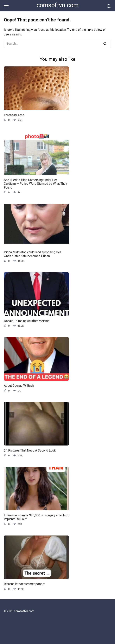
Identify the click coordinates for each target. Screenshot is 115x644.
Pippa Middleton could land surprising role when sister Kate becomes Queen (33, 254)
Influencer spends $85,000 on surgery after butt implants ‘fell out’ (36, 517)
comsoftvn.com (58, 5)
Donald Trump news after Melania (27, 321)
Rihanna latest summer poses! (25, 584)
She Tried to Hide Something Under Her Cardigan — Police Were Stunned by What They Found (35, 184)
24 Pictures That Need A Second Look (30, 450)
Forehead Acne (14, 115)
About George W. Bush (19, 386)
